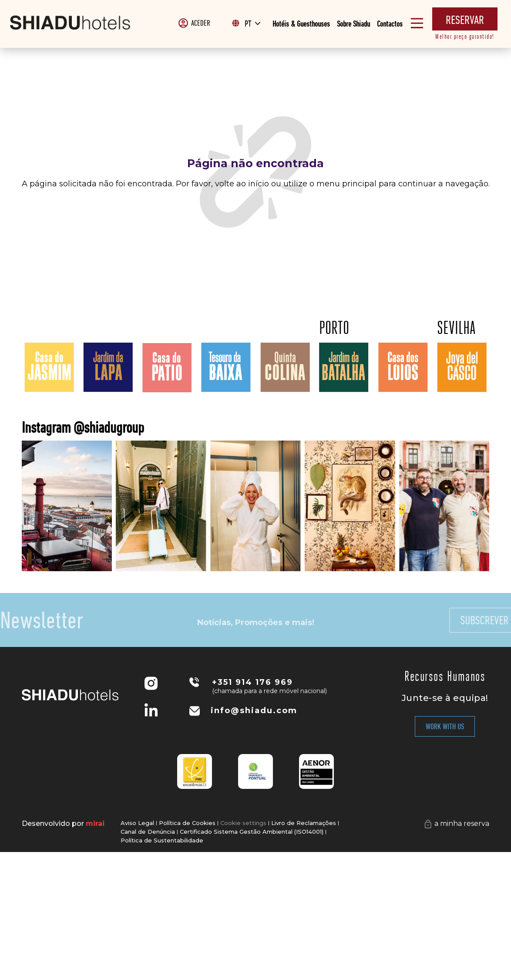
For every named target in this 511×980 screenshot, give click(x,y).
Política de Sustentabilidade (162, 842)
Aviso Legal (137, 823)
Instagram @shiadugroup (170, 427)
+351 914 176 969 (252, 682)
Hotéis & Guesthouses (301, 24)
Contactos (390, 24)
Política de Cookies (187, 823)
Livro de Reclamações (304, 823)
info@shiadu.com (254, 711)
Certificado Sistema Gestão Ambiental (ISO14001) (252, 833)
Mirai (95, 823)
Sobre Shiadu (353, 24)
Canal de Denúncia (148, 833)
